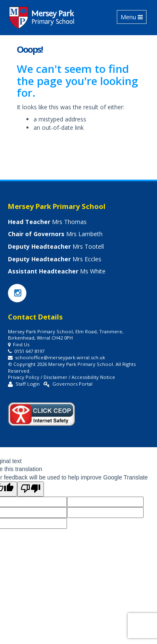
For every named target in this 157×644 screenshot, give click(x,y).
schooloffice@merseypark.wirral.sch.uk (60, 357)
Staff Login (28, 384)
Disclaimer (55, 377)
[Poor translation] (31, 489)
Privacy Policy (24, 377)
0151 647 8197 (29, 351)
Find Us (21, 344)
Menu (133, 17)
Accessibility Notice (93, 377)
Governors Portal (72, 384)
